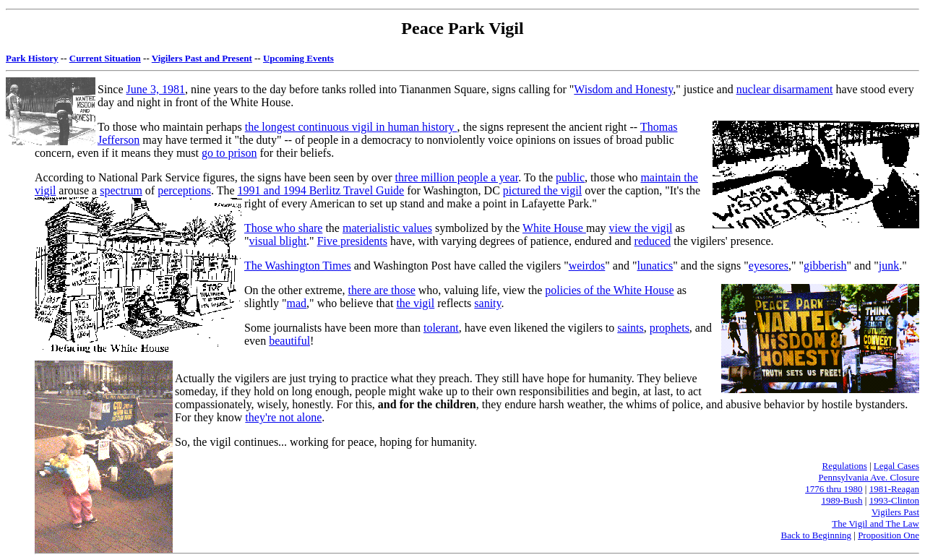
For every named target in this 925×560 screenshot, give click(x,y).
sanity (487, 303)
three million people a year (457, 177)
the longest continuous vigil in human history (351, 127)
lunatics (655, 266)
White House (554, 228)
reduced (653, 241)
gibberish (825, 266)
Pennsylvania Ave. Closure (869, 477)
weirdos (587, 266)
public (570, 177)
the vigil (415, 303)
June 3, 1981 (156, 89)
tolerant (441, 328)
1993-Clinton (894, 500)
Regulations (845, 466)
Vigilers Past (895, 512)
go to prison (229, 153)
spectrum (121, 190)
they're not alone (283, 417)
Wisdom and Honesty (623, 89)
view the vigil (640, 228)
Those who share (283, 228)
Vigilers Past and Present (202, 58)
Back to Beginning (817, 535)
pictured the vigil (542, 190)
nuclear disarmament (785, 89)
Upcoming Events (298, 58)
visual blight (278, 241)
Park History (32, 58)
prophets (670, 328)
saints (630, 328)
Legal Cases (896, 466)
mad (297, 303)
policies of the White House (609, 290)
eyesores (769, 266)
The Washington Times (298, 266)
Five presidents (352, 241)
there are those (382, 290)
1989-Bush (842, 500)
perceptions (184, 190)
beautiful (289, 341)
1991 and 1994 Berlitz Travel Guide (321, 190)
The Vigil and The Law (875, 524)
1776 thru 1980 (834, 489)
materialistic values (387, 228)
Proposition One (889, 535)
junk (889, 266)
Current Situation (105, 58)
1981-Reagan (894, 489)
